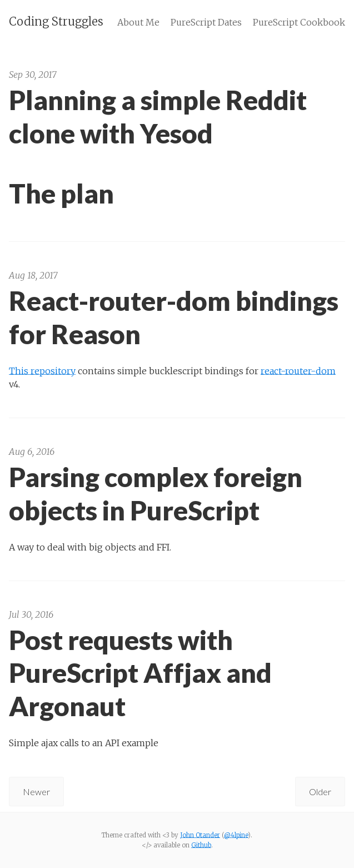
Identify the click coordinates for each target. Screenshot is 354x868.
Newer (36, 792)
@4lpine (236, 835)
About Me (138, 22)
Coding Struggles (56, 21)
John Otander (200, 835)
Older (320, 792)
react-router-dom (298, 370)
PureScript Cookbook (299, 22)
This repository (42, 370)
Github (201, 845)
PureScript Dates (206, 22)
